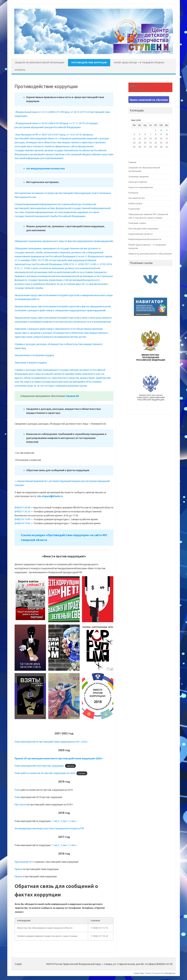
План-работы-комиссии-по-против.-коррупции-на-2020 (45, 773)
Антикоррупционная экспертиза (45, 169)
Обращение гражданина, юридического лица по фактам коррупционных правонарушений (64, 241)
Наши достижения (138, 182)
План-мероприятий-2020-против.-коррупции (39, 766)
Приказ (18, 869)
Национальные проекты (141, 234)
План (17, 790)
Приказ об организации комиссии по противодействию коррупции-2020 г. (59, 758)
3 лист (73, 821)
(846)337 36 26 (22, 512)
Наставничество (137, 198)
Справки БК (72, 396)
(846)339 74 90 (22, 519)
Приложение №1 (24, 862)
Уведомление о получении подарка (34, 355)
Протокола (21, 805)
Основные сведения (138, 176)
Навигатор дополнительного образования (150, 254)
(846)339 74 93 (22, 523)
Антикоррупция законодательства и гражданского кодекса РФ (49, 828)
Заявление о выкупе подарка (30, 363)
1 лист (56, 821)
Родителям (134, 209)
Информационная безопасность (145, 239)
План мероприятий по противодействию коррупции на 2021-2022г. (51, 742)
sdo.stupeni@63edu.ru (50, 496)
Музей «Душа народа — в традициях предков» (139, 63)
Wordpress (170, 973)
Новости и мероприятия (141, 187)
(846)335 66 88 (22, 508)
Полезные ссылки (137, 223)
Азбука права (135, 203)
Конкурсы (20, 70)
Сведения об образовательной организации (39, 63)
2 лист (64, 821)
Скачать (70, 766)
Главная (132, 162)
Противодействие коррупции (89, 63)
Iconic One (139, 973)
